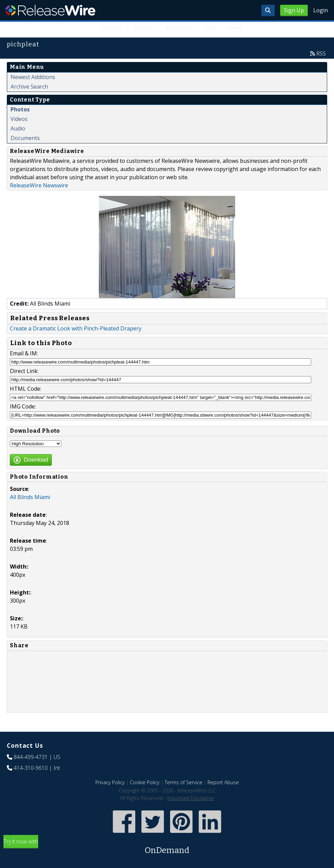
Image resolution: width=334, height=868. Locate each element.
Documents (25, 138)
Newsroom (179, 27)
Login (321, 10)
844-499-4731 (31, 757)
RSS (321, 53)
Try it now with (167, 847)
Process (144, 27)
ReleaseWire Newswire (39, 185)
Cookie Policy (145, 782)
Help (210, 27)
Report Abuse (223, 782)
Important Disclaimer (191, 798)
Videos (19, 119)
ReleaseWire (50, 10)
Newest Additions (33, 77)
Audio (18, 128)
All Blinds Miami (30, 497)
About (234, 27)
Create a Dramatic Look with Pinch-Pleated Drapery (76, 328)
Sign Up (294, 10)
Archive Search (29, 87)
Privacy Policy (110, 782)
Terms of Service (184, 782)
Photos (20, 109)
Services (112, 27)
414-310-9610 (31, 768)
